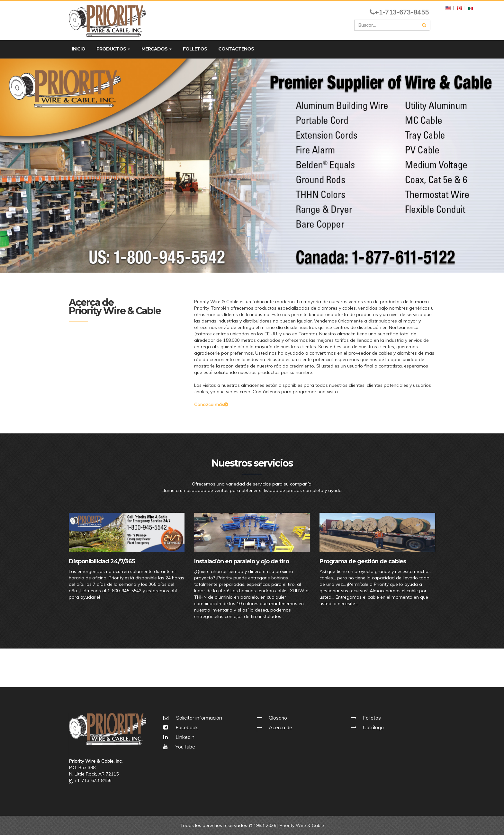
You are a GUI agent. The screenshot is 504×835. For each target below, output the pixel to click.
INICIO (79, 49)
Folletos (372, 718)
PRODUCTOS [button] (113, 49)
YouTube (179, 747)
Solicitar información (199, 718)
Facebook (181, 727)
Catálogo (373, 727)
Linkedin (179, 737)
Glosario (278, 718)
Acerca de (280, 727)
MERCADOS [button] (157, 49)
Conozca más (211, 404)
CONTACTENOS (236, 49)
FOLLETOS (195, 49)
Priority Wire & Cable (302, 825)
